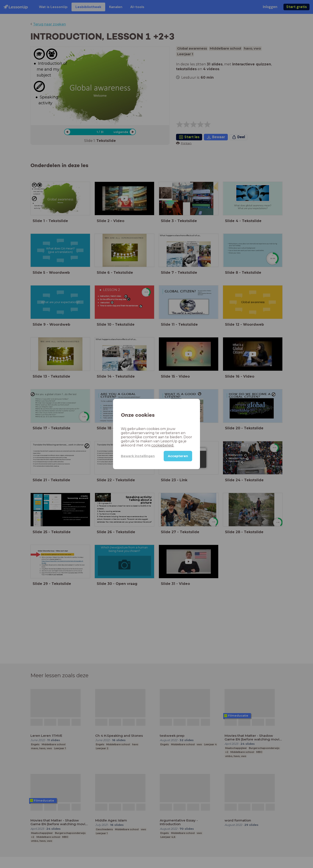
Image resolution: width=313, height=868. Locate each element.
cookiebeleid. (163, 445)
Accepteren (178, 456)
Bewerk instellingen (138, 456)
